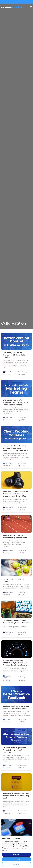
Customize (16, 859)
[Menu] (31, 7)
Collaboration (22, 507)
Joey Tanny (9, 418)
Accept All (16, 855)
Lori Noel (8, 719)
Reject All (16, 864)
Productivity (21, 592)
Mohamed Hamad (7, 677)
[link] (16, 341)
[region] (16, 852)
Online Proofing (22, 372)
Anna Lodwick (9, 372)
